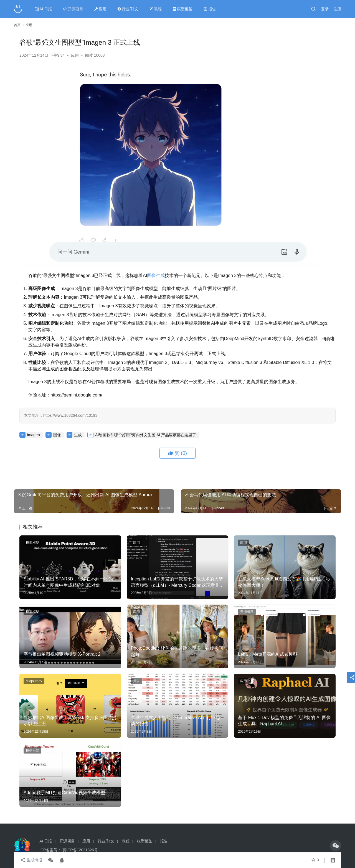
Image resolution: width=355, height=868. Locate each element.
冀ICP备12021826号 (80, 850)
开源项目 (73, 9)
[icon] (336, 846)
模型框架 (183, 9)
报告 (210, 9)
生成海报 (31, 860)
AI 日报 (44, 9)
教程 (156, 9)
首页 (17, 25)
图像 (151, 275)
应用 (101, 9)
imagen (34, 435)
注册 (337, 9)
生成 (160, 275)
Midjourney (34, 681)
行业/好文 (128, 9)
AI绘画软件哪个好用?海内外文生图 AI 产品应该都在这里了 (146, 435)
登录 (325, 9)
